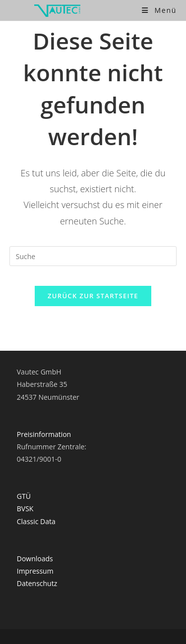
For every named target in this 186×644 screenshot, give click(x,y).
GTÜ (24, 496)
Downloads (35, 559)
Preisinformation (44, 434)
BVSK (25, 509)
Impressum (35, 571)
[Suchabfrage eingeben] (93, 256)
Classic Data (36, 521)
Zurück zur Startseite (93, 296)
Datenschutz (37, 583)
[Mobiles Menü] (159, 10)
